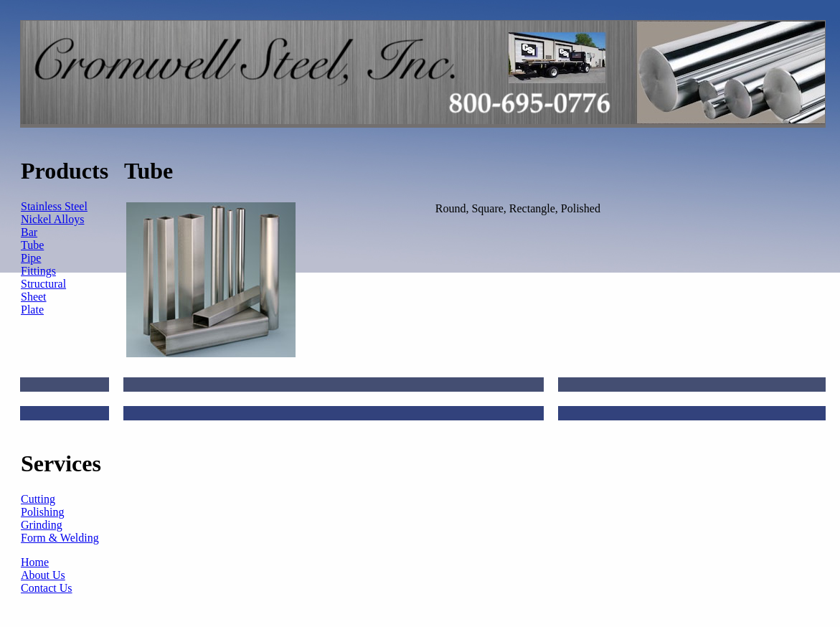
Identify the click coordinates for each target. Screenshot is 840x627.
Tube (32, 245)
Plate (32, 310)
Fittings (38, 271)
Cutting (38, 499)
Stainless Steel (54, 206)
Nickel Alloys (52, 219)
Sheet (34, 297)
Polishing (42, 512)
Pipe (31, 258)
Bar (29, 232)
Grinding (42, 525)
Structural (43, 284)
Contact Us (47, 588)
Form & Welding (60, 538)
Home (35, 562)
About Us (43, 575)
